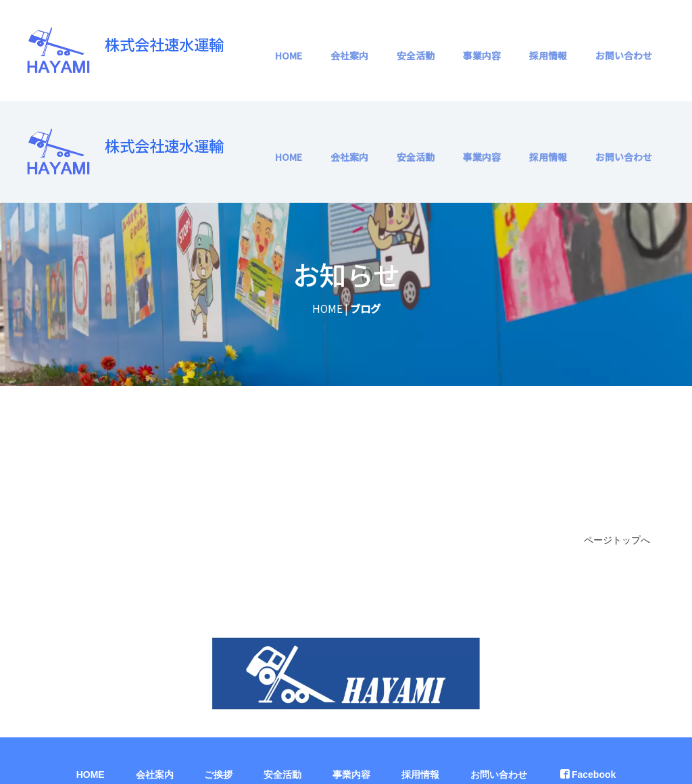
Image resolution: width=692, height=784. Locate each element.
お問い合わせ (624, 55)
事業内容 (482, 55)
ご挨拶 (218, 673)
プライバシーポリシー (346, 707)
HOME (289, 55)
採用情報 (548, 55)
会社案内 (349, 55)
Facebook (588, 673)
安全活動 (416, 55)
